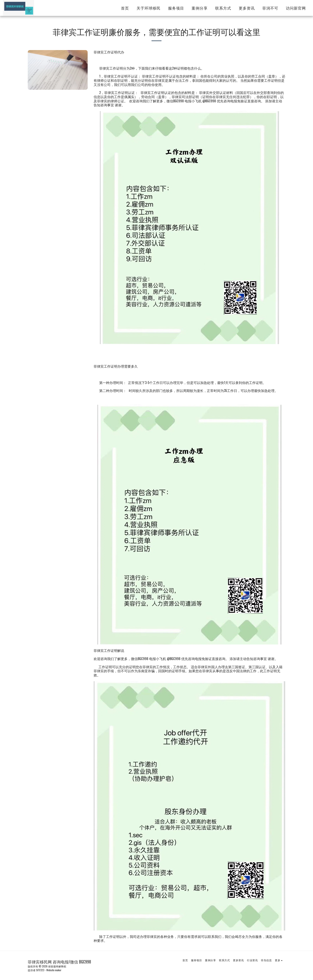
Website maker (54, 970)
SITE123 (40, 970)
